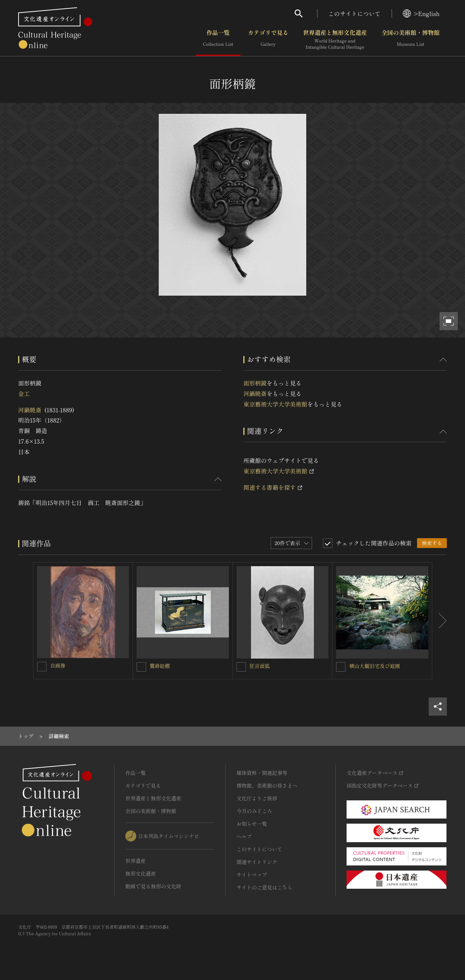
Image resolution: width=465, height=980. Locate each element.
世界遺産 (136, 861)
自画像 (58, 665)
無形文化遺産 (141, 873)
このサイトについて (355, 13)
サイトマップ (252, 875)
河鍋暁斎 (30, 410)
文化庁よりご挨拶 (257, 798)
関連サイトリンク (257, 862)
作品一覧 (218, 40)
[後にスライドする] (440, 621)
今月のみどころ (254, 811)
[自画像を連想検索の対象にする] (42, 667)
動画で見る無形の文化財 (153, 886)
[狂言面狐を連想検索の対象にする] (241, 667)
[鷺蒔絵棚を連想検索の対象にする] (141, 667)
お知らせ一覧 (252, 824)
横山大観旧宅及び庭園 (375, 666)
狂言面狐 (260, 666)
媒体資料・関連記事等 (262, 773)
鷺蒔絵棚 (160, 666)
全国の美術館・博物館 (411, 40)
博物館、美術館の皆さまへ (267, 785)
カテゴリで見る (268, 40)
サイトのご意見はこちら (264, 887)
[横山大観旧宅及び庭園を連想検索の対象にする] (341, 667)
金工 (24, 393)
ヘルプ (244, 836)
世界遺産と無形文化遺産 (335, 40)
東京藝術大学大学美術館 (275, 404)
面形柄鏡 (255, 383)
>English (421, 13)
